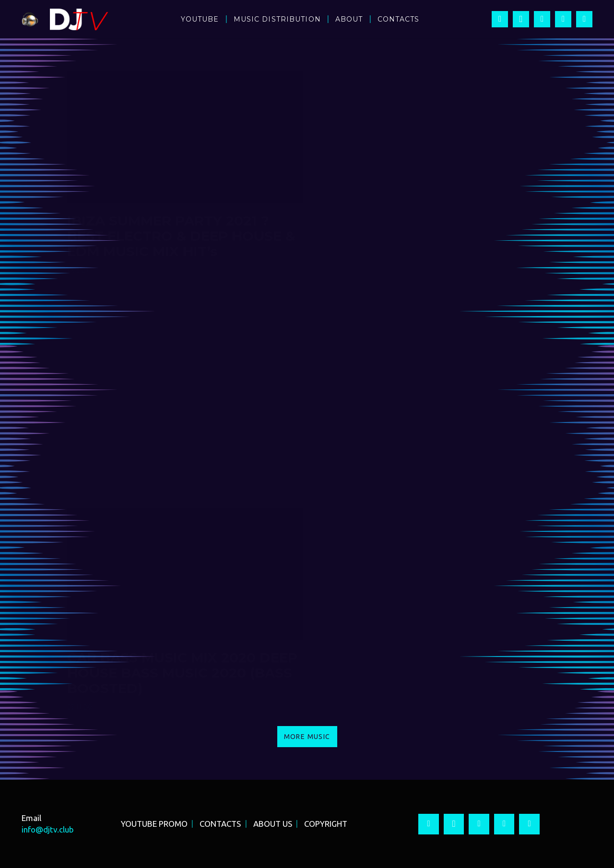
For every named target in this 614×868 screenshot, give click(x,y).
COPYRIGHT (326, 824)
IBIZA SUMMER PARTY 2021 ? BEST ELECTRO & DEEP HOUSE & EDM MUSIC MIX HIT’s (181, 236)
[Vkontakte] (584, 19)
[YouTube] (542, 19)
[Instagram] (521, 19)
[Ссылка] (30, 19)
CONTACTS (220, 824)
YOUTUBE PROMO (154, 824)
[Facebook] (500, 19)
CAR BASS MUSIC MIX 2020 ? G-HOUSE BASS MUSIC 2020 (421, 665)
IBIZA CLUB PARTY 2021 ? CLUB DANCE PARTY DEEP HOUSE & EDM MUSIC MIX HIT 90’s (421, 236)
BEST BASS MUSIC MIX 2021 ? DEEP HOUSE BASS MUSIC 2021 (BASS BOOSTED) (176, 455)
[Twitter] (563, 19)
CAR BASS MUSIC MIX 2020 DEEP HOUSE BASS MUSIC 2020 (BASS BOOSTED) (182, 673)
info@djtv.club (48, 829)
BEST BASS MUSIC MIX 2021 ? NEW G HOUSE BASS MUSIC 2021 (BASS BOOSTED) (426, 455)
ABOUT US (273, 824)
